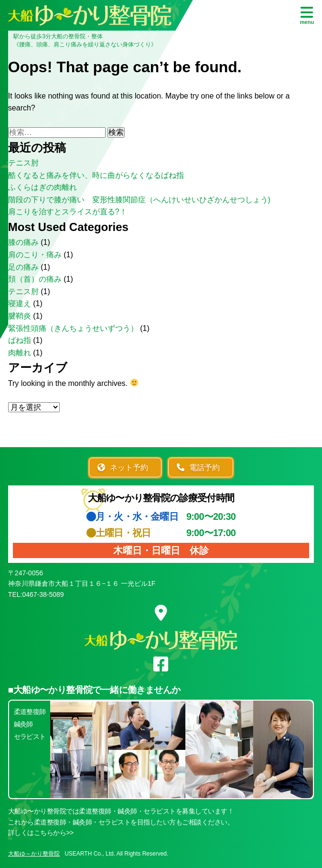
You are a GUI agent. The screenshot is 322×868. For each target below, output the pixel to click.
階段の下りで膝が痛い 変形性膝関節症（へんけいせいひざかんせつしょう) (139, 200)
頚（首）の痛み (35, 279)
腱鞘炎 (20, 316)
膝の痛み (23, 242)
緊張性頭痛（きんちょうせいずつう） (73, 328)
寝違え (20, 303)
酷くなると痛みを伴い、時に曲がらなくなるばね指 (96, 175)
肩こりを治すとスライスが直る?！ (68, 212)
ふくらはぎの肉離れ (43, 187)
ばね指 (20, 340)
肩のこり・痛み (35, 255)
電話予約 (198, 467)
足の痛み (23, 267)
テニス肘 (23, 163)
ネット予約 (123, 467)
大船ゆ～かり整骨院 (34, 854)
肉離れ (20, 353)
